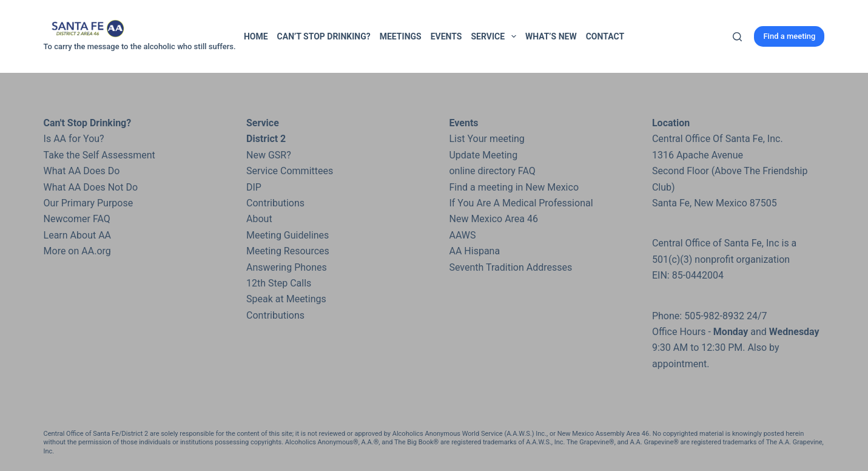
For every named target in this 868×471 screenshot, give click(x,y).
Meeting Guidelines (288, 235)
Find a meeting (789, 36)
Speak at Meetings (286, 299)
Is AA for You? (74, 139)
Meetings (401, 36)
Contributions (275, 203)
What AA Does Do (82, 171)
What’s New (551, 36)
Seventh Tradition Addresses (510, 267)
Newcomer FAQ (77, 219)
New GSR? (269, 155)
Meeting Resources (288, 251)
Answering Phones (287, 267)
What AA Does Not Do (91, 187)
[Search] (737, 37)
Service (496, 36)
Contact (605, 36)
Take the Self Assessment (99, 155)
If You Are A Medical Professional (521, 203)
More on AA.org (77, 251)
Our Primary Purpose (89, 203)
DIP (254, 187)
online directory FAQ (492, 171)
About (259, 219)
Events (446, 36)
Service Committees (290, 171)
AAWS (462, 235)
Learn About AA (77, 235)
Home (256, 36)
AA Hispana (474, 251)
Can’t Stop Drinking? (324, 36)
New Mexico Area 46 (493, 219)
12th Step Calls (279, 283)
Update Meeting (483, 155)
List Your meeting (486, 139)
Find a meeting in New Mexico (514, 187)
